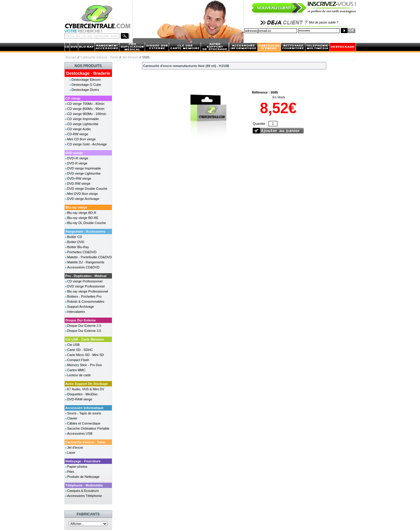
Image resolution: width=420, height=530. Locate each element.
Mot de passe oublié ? (324, 22)
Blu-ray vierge (76, 207)
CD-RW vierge (78, 134)
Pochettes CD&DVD (82, 252)
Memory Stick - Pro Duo (85, 365)
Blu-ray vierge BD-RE (83, 218)
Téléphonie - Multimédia (84, 485)
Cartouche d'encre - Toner (99, 57)
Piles (71, 472)
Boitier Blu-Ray (78, 247)
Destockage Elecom (86, 80)
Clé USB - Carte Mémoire (85, 339)
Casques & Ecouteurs (83, 491)
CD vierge (73, 98)
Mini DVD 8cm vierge (83, 194)
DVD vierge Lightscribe (84, 173)
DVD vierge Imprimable (84, 168)
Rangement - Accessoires (85, 231)
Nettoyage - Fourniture (83, 461)
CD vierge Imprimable (83, 119)
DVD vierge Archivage (83, 199)
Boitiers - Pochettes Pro (85, 296)
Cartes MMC (76, 370)
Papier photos (77, 467)
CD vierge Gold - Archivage (87, 144)
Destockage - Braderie (88, 73)
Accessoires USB (80, 433)
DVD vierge (74, 153)
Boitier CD (75, 237)
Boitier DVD (76, 242)
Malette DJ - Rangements (86, 262)
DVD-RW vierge (79, 184)
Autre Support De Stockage (86, 384)
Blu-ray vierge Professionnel (88, 291)
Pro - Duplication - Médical (86, 276)
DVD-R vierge (77, 163)
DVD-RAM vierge (80, 399)
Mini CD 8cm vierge (82, 139)
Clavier (72, 418)
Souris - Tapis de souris (84, 413)
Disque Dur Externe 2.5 (84, 326)
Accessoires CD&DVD (83, 267)
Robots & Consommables (86, 301)
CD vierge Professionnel (85, 281)
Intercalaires (76, 312)
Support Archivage (81, 307)
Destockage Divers (85, 90)
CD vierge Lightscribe (83, 124)
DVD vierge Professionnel (86, 286)
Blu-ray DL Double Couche (87, 223)
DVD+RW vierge (79, 178)
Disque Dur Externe (81, 320)
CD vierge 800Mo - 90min (86, 109)
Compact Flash (78, 360)
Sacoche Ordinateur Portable (88, 428)
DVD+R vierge (78, 158)
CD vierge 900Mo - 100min (87, 114)
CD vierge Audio (79, 129)
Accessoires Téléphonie (85, 496)
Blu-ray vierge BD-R (82, 213)
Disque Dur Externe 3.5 (84, 331)
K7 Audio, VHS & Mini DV (86, 389)
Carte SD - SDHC (80, 350)
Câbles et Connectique (84, 423)
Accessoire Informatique (84, 408)
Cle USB (74, 345)
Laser (71, 453)
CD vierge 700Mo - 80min (86, 104)
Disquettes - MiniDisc (83, 394)
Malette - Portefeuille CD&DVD (90, 257)
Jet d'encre (130, 57)
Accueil (71, 57)
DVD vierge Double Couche (87, 189)
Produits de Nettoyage (83, 477)
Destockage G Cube (86, 85)
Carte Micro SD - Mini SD (86, 355)
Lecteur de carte (79, 375)
